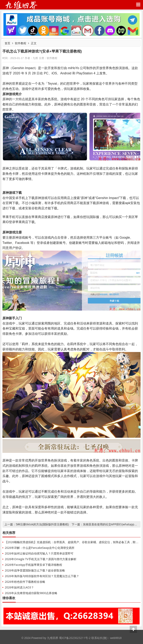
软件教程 (21, 43)
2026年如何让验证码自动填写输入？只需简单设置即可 (39, 553)
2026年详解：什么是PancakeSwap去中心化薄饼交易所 (40, 548)
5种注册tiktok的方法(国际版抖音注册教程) (42, 524)
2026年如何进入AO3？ (19, 587)
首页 (7, 43)
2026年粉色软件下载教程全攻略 (25, 582)
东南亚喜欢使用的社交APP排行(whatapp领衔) (112, 524)
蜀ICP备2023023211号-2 (75, 638)
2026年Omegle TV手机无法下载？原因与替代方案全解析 (41, 559)
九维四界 (21, 5)
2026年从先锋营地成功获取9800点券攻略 (31, 593)
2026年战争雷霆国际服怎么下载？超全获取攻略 (35, 570)
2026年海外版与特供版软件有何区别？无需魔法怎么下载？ (42, 576)
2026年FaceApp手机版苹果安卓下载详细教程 (33, 565)
